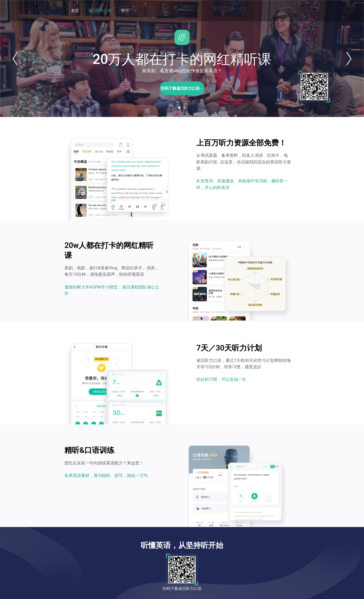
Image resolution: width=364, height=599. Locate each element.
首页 (75, 11)
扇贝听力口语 (100, 11)
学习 (125, 11)
